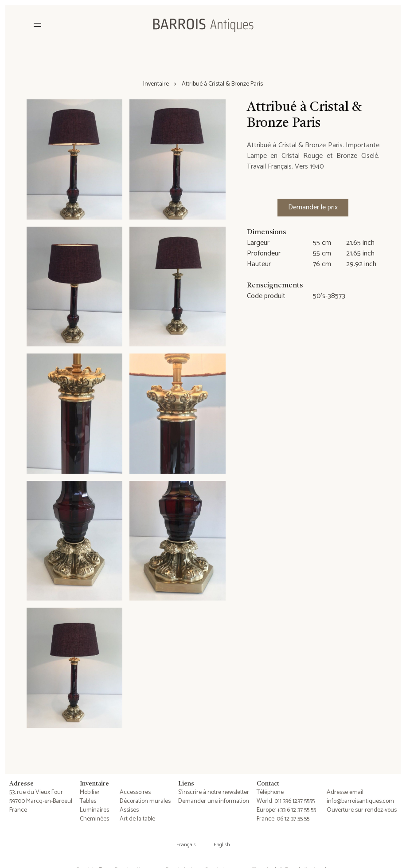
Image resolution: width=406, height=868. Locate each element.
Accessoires (135, 792)
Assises (129, 810)
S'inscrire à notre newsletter (214, 792)
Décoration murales (145, 801)
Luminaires (94, 810)
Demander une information (214, 801)
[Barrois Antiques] (203, 25)
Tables (88, 801)
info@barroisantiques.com (360, 801)
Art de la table (137, 819)
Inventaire (156, 84)
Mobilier (90, 792)
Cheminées (94, 819)
